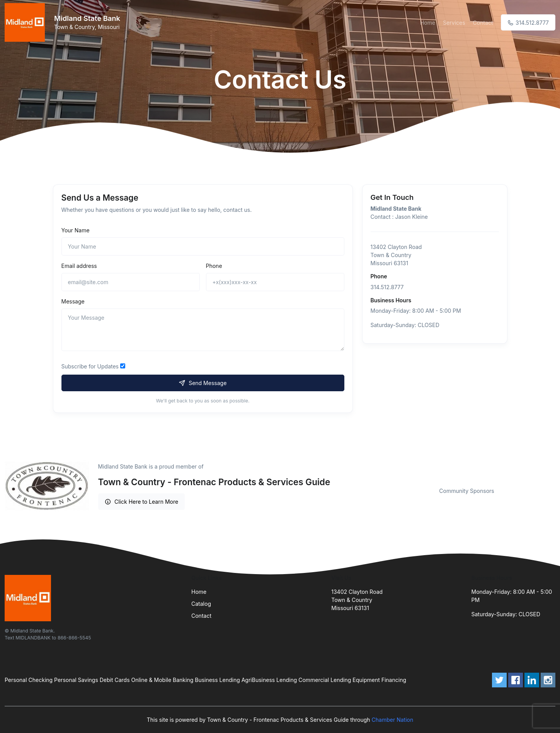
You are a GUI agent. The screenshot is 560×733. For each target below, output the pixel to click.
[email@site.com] (131, 282)
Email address (79, 266)
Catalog (201, 604)
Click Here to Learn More (142, 502)
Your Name (76, 230)
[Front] (26, 22)
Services (454, 23)
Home (428, 23)
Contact (483, 23)
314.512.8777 (528, 23)
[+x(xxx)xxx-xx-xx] (275, 282)
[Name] (203, 246)
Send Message (203, 383)
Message (73, 301)
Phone (214, 266)
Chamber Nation (393, 720)
